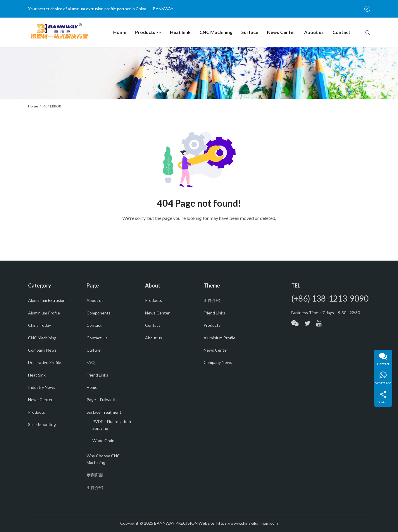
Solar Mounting (42, 424)
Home (120, 32)
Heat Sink (180, 32)
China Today (39, 325)
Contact (341, 32)
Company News (42, 350)
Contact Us (97, 338)
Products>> (148, 32)
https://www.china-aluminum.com (247, 523)
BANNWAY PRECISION (176, 523)
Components (99, 313)
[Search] (368, 32)
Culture (94, 350)
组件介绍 (95, 487)
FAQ (91, 362)
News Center (281, 32)
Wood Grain (103, 441)
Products (37, 412)
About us (314, 32)
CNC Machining (216, 32)
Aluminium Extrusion (47, 300)
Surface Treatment (104, 412)
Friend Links (97, 375)
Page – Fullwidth (102, 400)
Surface (250, 32)
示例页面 (95, 475)
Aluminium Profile (44, 313)
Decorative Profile (45, 362)
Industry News (42, 387)
